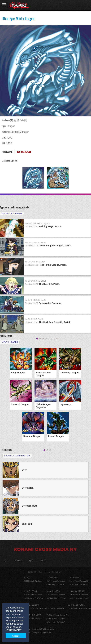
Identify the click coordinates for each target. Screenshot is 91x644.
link (4, 5)
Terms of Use (35, 572)
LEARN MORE (14, 630)
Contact (43, 561)
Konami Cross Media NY (46, 550)
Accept (16, 636)
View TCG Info (7, 152)
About (6, 561)
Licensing (19, 561)
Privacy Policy (54, 572)
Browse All (12, 213)
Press (31, 561)
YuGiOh (19, 5)
